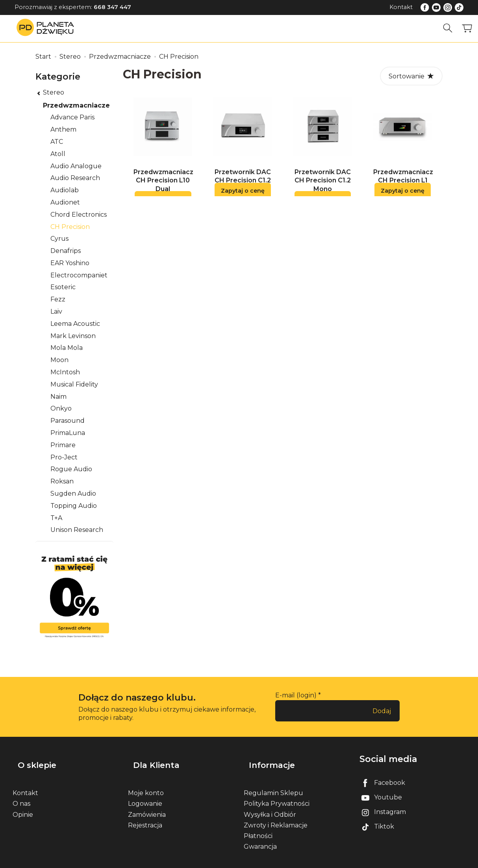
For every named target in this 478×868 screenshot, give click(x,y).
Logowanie (145, 792)
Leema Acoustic (75, 324)
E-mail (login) (296, 695)
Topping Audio (74, 506)
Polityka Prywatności (277, 792)
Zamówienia (147, 802)
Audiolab (65, 190)
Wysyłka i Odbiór (270, 802)
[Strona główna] (47, 28)
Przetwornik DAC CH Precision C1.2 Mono (323, 185)
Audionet (65, 202)
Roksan (62, 481)
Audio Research (75, 178)
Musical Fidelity (74, 384)
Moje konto (146, 781)
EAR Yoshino (70, 263)
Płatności (258, 824)
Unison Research (77, 530)
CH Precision (70, 227)
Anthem (63, 129)
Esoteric (63, 287)
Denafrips (66, 251)
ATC (57, 142)
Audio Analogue (76, 166)
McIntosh (65, 372)
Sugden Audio (73, 493)
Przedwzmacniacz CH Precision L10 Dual (163, 185)
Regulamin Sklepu (273, 781)
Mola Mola (67, 348)
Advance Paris (72, 117)
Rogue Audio (71, 469)
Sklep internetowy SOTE (434, 860)
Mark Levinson (73, 336)
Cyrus (59, 239)
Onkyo (61, 408)
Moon (59, 360)
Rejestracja (145, 813)
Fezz (58, 299)
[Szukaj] (451, 28)
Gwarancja (260, 835)
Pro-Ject (64, 457)
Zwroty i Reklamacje (276, 813)
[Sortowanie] (411, 76)
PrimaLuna (68, 433)
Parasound (68, 421)
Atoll (58, 154)
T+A (56, 518)
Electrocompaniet (79, 275)
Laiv (56, 311)
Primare (63, 445)
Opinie (23, 802)
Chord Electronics (79, 215)
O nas (21, 792)
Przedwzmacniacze (76, 105)
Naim (58, 397)
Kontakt (401, 7)
